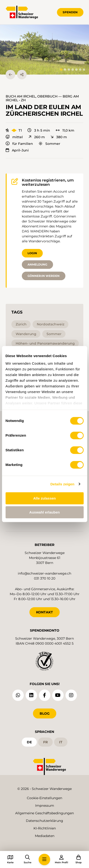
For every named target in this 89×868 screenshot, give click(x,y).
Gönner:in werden (44, 276)
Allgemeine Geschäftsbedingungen (44, 813)
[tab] (61, 70)
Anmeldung (37, 264)
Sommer (49, 144)
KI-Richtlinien (45, 828)
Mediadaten (45, 836)
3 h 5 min (39, 130)
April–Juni (17, 150)
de (29, 742)
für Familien (19, 144)
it (61, 742)
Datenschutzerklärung (44, 821)
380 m (59, 137)
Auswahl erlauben (44, 512)
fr (45, 742)
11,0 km (65, 130)
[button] (44, 50)
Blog (45, 713)
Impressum (45, 806)
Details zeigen (62, 484)
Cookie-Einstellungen (44, 798)
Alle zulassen (44, 498)
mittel (14, 137)
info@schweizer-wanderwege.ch (44, 573)
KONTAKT (44, 612)
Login (32, 253)
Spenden (70, 12)
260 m (37, 137)
